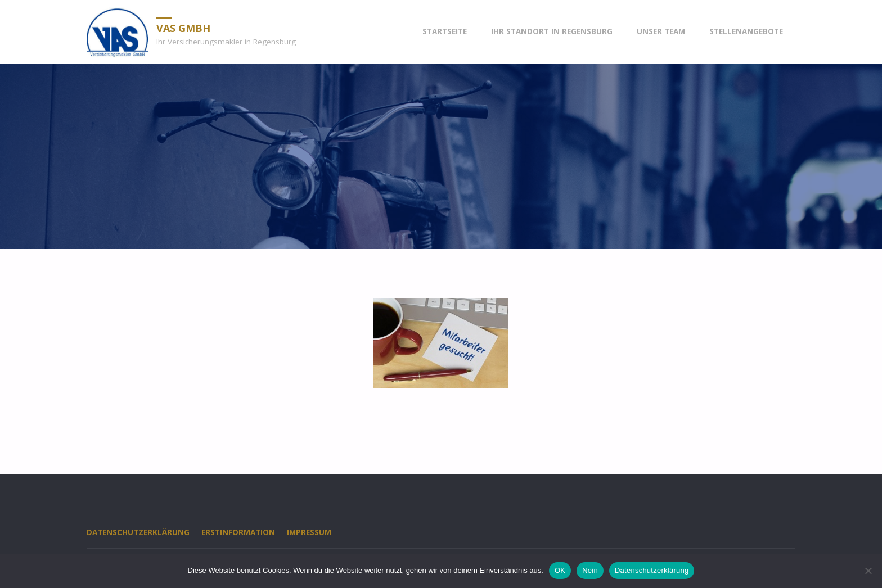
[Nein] (868, 571)
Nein (590, 570)
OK (560, 570)
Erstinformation (238, 532)
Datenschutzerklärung (138, 532)
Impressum (309, 532)
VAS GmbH (183, 28)
